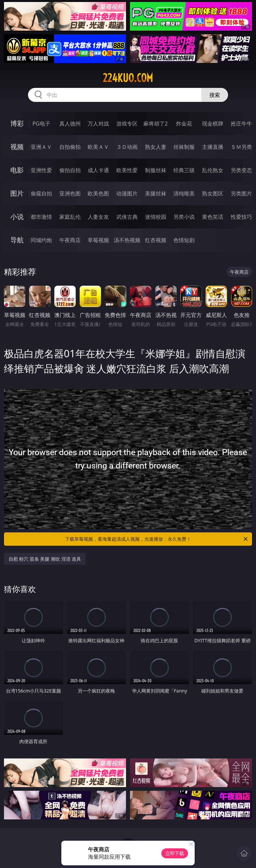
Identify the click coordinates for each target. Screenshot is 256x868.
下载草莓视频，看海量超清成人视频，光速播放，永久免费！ (157, 539)
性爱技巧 (241, 217)
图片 (17, 193)
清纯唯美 (184, 193)
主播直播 (213, 147)
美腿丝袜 (156, 193)
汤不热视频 (127, 240)
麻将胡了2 (155, 124)
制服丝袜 (156, 170)
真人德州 (70, 124)
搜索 (215, 95)
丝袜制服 (184, 147)
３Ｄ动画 (127, 147)
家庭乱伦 (70, 217)
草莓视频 (98, 240)
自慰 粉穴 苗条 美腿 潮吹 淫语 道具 (45, 559)
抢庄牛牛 (241, 124)
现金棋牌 (213, 124)
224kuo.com (128, 78)
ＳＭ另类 (241, 147)
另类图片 (241, 193)
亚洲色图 (70, 193)
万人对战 (98, 124)
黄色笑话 (213, 217)
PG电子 (41, 124)
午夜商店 (70, 240)
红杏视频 (156, 240)
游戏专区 (127, 124)
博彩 (17, 123)
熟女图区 (213, 193)
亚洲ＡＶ (41, 147)
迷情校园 (156, 217)
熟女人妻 (156, 147)
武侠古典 (127, 217)
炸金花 (184, 124)
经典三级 (184, 170)
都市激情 (41, 217)
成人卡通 (98, 170)
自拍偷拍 (70, 147)
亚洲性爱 (41, 170)
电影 (17, 170)
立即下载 (175, 853)
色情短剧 (184, 240)
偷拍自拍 (70, 170)
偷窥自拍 (41, 193)
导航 (17, 240)
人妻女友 (98, 217)
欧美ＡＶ (98, 147)
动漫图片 (127, 193)
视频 (17, 147)
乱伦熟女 (213, 170)
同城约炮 (41, 240)
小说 (17, 217)
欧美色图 (98, 193)
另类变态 (241, 170)
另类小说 (184, 217)
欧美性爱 (127, 170)
